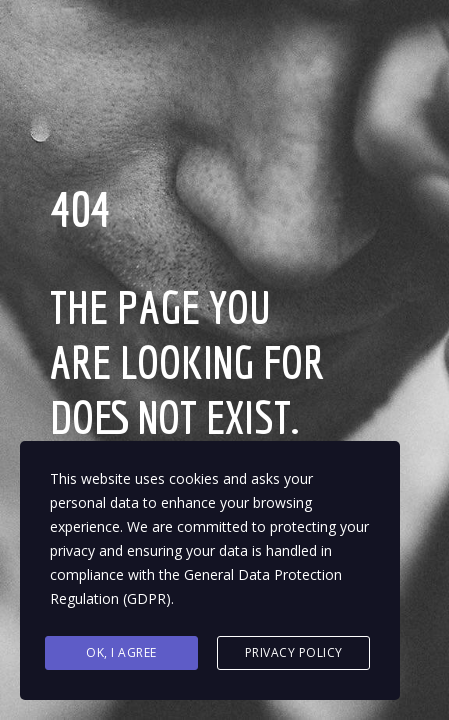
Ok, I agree (121, 652)
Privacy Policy (294, 652)
